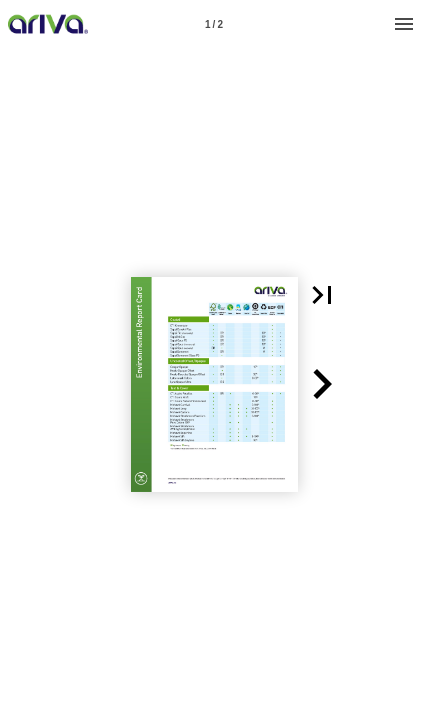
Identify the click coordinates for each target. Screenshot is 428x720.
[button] (322, 295)
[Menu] (404, 24)
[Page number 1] (214, 24)
